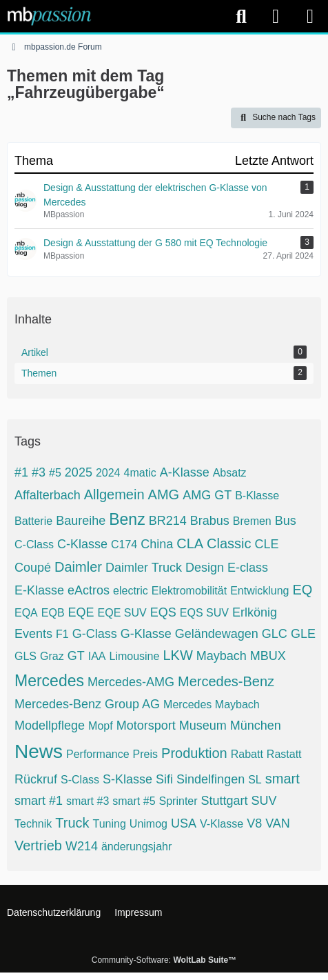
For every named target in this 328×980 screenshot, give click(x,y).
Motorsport (146, 726)
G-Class (95, 634)
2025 (79, 472)
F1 (62, 634)
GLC (275, 634)
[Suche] (241, 17)
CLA (190, 543)
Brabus (210, 521)
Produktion (194, 753)
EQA (26, 613)
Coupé (33, 568)
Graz (52, 656)
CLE (267, 544)
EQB (53, 613)
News (39, 751)
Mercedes (49, 681)
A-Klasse (185, 472)
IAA (97, 656)
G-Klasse (146, 634)
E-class (248, 568)
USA (184, 823)
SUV (264, 801)
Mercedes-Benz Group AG (87, 704)
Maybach (222, 656)
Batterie (33, 521)
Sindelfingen (211, 779)
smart (283, 779)
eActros (89, 590)
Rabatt (247, 754)
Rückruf (36, 779)
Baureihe (81, 521)
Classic (229, 543)
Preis (145, 754)
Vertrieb (38, 846)
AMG (164, 494)
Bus (286, 521)
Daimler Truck (144, 568)
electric (131, 591)
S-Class (80, 780)
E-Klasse (39, 590)
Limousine (134, 656)
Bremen (252, 521)
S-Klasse (127, 779)
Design (205, 568)
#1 (21, 472)
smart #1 (39, 801)
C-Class (34, 544)
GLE (303, 634)
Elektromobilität (189, 591)
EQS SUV (204, 613)
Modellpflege (50, 726)
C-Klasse (82, 544)
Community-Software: (164, 960)
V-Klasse (222, 824)
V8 (254, 823)
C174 (124, 544)
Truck (72, 823)
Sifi (164, 779)
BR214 (168, 521)
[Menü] (310, 17)
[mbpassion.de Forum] (49, 16)
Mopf (101, 726)
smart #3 (88, 801)
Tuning (110, 824)
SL (255, 780)
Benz (127, 519)
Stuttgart (225, 801)
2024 (108, 473)
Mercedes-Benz (226, 681)
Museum (203, 726)
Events (33, 634)
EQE (81, 612)
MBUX (268, 656)
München (256, 726)
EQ (303, 590)
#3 (39, 472)
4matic (140, 473)
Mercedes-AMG (131, 682)
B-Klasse (257, 496)
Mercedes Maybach (212, 704)
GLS (25, 656)
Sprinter (178, 801)
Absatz (230, 473)
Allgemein (114, 494)
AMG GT (207, 495)
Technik (33, 824)
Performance (98, 754)
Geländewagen (217, 634)
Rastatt (284, 754)
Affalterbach (48, 495)
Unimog (148, 824)
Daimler (78, 567)
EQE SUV (122, 613)
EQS (163, 612)
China (157, 544)
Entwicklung (259, 591)
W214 (82, 846)
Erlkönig (255, 612)
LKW (177, 655)
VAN (278, 823)
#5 (55, 473)
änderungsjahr (136, 847)
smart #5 (134, 801)
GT (76, 656)
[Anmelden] (276, 16)
